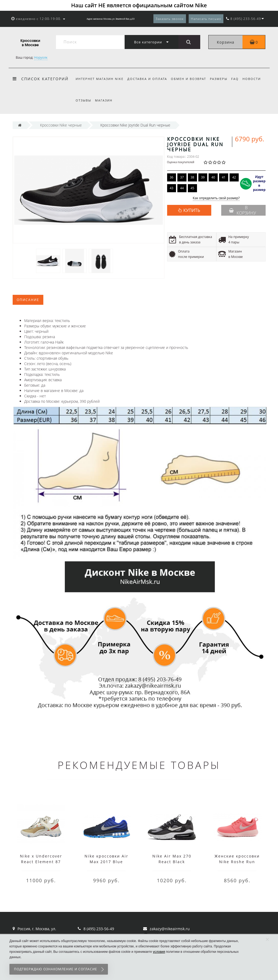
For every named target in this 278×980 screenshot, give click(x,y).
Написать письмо (206, 19)
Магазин (105, 100)
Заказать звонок (170, 19)
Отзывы (83, 100)
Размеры (221, 79)
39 (203, 177)
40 (213, 177)
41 (224, 177)
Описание (28, 300)
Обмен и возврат (190, 79)
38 (192, 177)
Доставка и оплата (148, 79)
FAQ (238, 79)
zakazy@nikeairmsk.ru (170, 929)
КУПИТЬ (192, 210)
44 (182, 188)
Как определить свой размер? (216, 198)
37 (182, 177)
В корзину (242, 210)
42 (234, 177)
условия (159, 952)
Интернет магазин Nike (100, 79)
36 (172, 177)
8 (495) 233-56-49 (99, 929)
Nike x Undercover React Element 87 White (41, 862)
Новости (256, 79)
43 (172, 188)
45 (192, 188)
